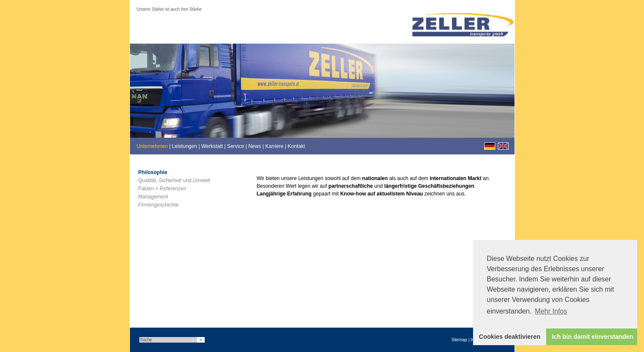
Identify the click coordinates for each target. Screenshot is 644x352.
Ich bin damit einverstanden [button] (593, 337)
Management (153, 197)
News (255, 146)
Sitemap (459, 340)
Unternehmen (152, 146)
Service (235, 146)
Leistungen (184, 146)
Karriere (275, 146)
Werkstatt (212, 146)
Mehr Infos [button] (551, 311)
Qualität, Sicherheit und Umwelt (174, 180)
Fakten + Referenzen (162, 189)
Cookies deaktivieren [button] (510, 337)
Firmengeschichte (159, 205)
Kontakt (296, 146)
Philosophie (153, 172)
